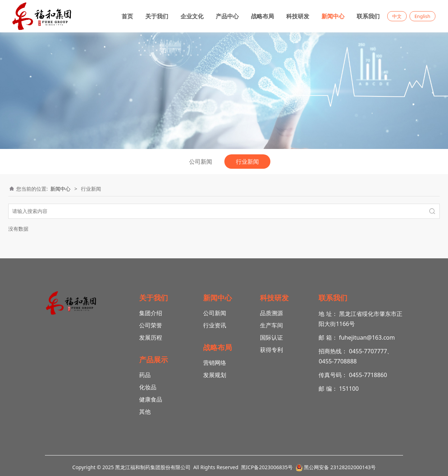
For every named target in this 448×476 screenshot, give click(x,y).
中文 (397, 16)
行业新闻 (247, 162)
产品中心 (227, 16)
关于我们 (157, 16)
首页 (127, 16)
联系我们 (368, 16)
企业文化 (192, 16)
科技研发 (298, 16)
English (422, 16)
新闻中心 (333, 16)
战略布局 (262, 16)
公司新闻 (201, 162)
